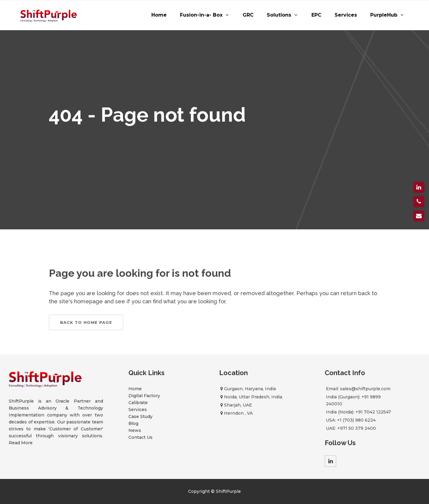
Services (138, 410)
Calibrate (138, 403)
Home (135, 389)
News (135, 430)
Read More (21, 443)
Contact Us (140, 437)
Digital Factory (144, 396)
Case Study (140, 416)
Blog (133, 423)
